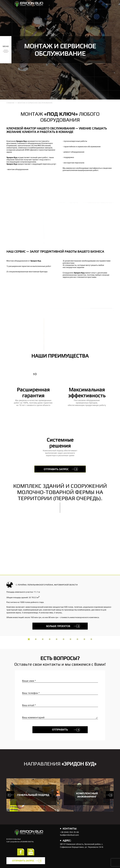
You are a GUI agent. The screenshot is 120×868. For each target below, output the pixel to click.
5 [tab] (57, 639)
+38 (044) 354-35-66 (69, 832)
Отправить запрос (56, 469)
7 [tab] (70, 639)
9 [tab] (84, 639)
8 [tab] (77, 639)
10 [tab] (91, 639)
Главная (10, 103)
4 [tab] (50, 639)
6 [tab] (64, 639)
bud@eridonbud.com (69, 835)
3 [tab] (43, 639)
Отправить (60, 730)
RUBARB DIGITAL (27, 842)
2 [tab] (36, 639)
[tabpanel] (60, 559)
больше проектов (58, 626)
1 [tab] (29, 639)
